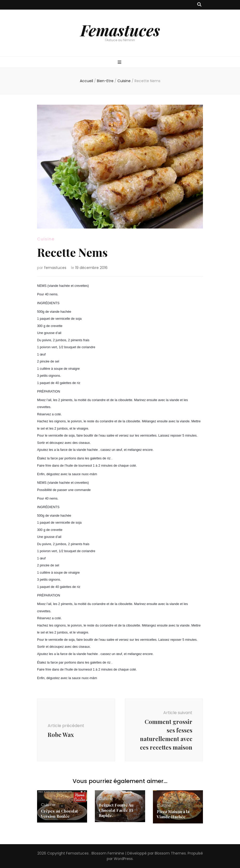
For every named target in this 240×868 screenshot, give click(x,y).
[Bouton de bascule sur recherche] (199, 5)
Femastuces (120, 30)
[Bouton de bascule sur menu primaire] (120, 63)
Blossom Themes (170, 853)
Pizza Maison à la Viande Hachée (173, 814)
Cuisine (46, 239)
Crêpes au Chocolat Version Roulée (59, 814)
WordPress (123, 859)
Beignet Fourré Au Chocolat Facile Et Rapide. (116, 810)
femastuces (55, 268)
